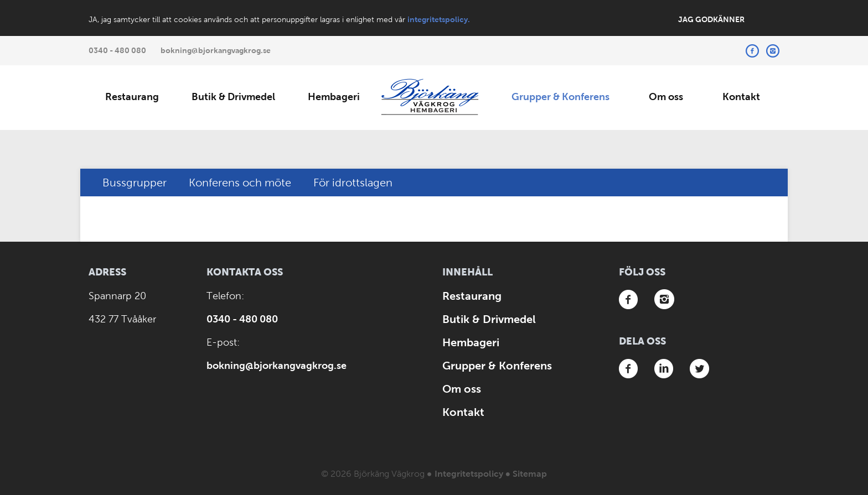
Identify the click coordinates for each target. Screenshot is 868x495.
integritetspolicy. (439, 19)
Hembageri (334, 97)
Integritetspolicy (469, 474)
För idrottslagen (353, 183)
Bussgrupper (135, 183)
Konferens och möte (240, 183)
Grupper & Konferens (560, 97)
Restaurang (132, 97)
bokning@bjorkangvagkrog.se (216, 50)
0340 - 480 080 (117, 50)
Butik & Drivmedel (233, 97)
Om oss (666, 97)
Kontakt (741, 97)
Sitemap (530, 474)
